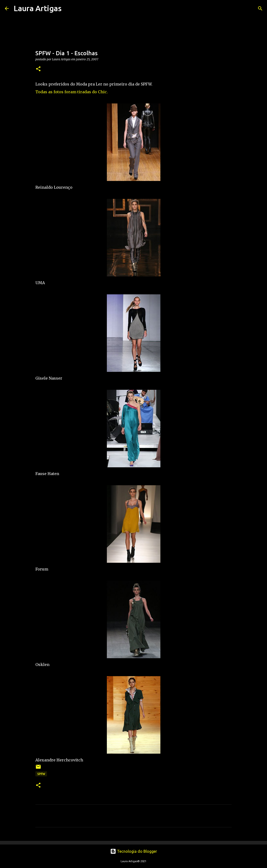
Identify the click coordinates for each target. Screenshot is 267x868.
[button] (38, 69)
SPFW (41, 774)
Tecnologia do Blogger (134, 851)
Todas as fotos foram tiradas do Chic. (72, 92)
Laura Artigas (38, 8)
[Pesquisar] (68, 8)
